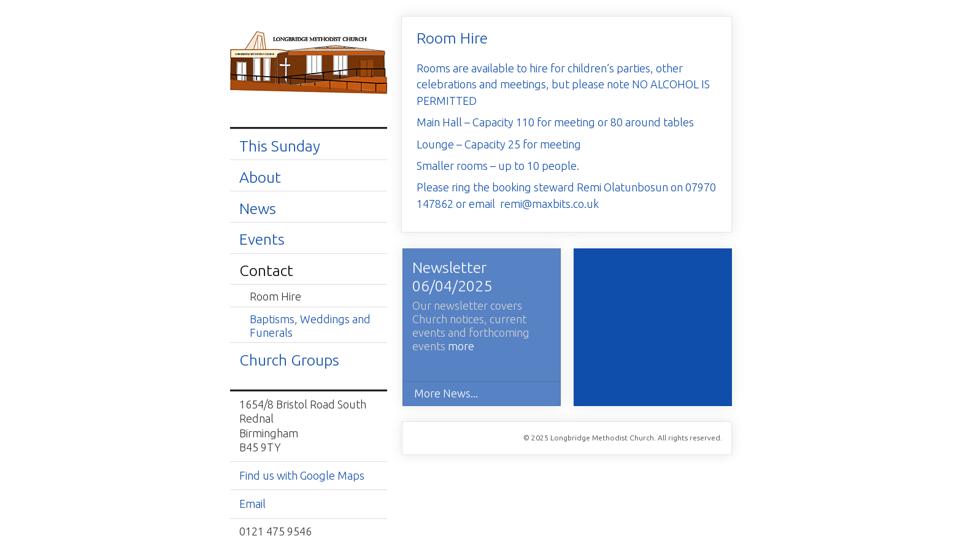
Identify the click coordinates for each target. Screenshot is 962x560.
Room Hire (275, 296)
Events (262, 239)
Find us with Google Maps (302, 475)
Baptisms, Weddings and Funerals (310, 326)
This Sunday (280, 146)
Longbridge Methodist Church (309, 63)
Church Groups (289, 360)
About (260, 177)
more (461, 346)
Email (252, 504)
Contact (266, 270)
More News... (446, 393)
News (258, 209)
